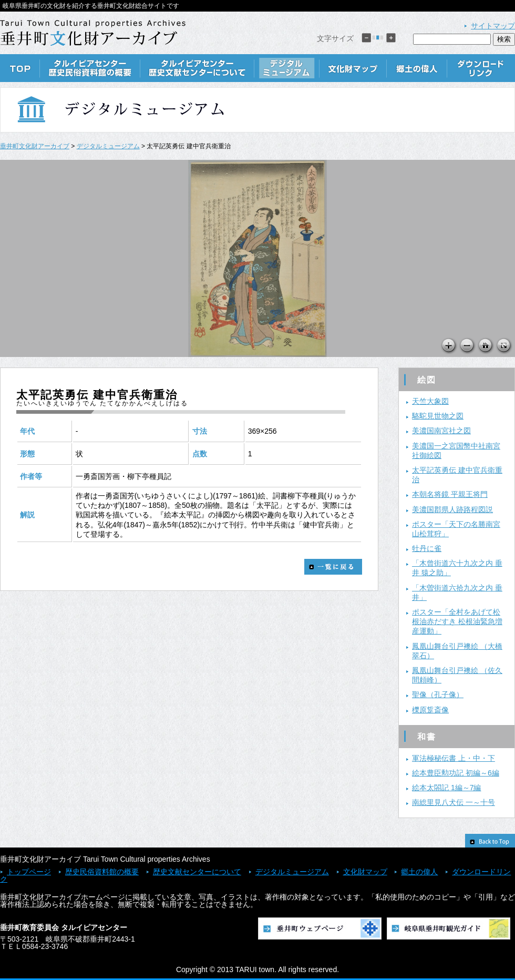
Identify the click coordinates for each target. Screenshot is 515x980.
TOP (20, 68)
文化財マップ (353, 68)
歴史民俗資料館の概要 (90, 68)
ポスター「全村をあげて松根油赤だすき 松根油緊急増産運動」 (457, 621)
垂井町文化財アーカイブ (35, 146)
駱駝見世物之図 (438, 416)
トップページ (29, 872)
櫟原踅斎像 (430, 710)
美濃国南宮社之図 (441, 431)
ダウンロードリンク (481, 68)
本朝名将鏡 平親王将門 (450, 494)
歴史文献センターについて (197, 68)
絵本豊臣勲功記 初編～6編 (456, 773)
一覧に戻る (333, 567)
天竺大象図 (430, 401)
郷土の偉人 (417, 68)
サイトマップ (493, 26)
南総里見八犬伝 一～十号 (454, 802)
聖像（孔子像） (438, 695)
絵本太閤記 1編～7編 (446, 788)
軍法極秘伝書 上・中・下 (454, 758)
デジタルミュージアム (287, 68)
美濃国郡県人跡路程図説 (452, 509)
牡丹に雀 (427, 548)
